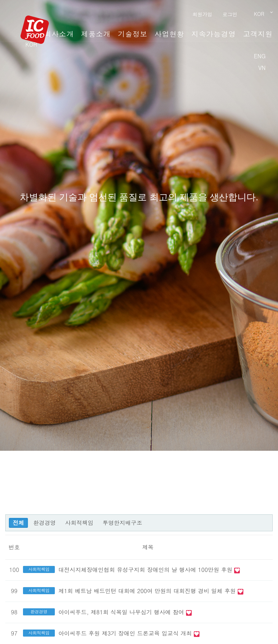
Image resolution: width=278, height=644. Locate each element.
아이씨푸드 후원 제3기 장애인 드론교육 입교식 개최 (126, 633)
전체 (18, 523)
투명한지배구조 (122, 523)
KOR (31, 44)
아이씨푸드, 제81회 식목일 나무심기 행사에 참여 (122, 612)
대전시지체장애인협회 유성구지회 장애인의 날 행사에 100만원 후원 (146, 570)
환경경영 (45, 523)
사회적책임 (79, 523)
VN (262, 68)
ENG (260, 56)
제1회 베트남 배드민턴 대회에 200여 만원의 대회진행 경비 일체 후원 (148, 591)
